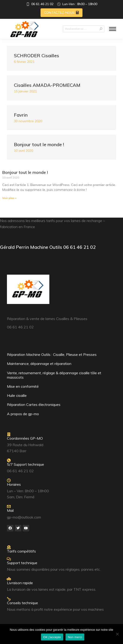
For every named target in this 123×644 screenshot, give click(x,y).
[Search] (84, 29)
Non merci (75, 637)
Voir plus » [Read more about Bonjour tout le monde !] (9, 198)
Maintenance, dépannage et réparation (39, 364)
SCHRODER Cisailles (36, 56)
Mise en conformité (23, 386)
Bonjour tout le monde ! (39, 144)
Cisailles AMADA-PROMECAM (47, 85)
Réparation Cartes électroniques (34, 405)
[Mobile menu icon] (113, 29)
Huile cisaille (17, 395)
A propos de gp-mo (23, 414)
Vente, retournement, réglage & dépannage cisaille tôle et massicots (54, 375)
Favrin (21, 115)
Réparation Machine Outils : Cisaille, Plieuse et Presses (52, 354)
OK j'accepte (52, 637)
